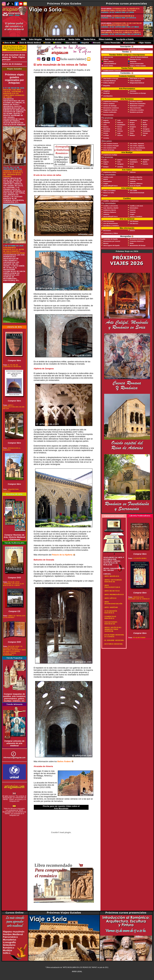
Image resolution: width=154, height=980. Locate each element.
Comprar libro (14, 360)
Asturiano (133, 91)
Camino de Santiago (110, 106)
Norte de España (135, 186)
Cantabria (107, 131)
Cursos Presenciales (137, 64)
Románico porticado (136, 112)
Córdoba (106, 138)
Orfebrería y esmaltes (137, 110)
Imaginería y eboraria (110, 110)
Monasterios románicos (111, 108)
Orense (106, 133)
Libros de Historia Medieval (139, 57)
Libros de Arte (108, 57)
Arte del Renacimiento (110, 224)
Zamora (145, 120)
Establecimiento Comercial (112, 71)
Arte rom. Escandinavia (137, 148)
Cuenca (132, 125)
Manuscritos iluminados (138, 104)
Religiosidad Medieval (137, 83)
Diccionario (107, 231)
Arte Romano (134, 221)
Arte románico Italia (110, 148)
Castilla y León (108, 177)
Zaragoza (133, 127)
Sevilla (132, 167)
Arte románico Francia (111, 144)
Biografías (107, 86)
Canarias (133, 210)
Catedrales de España (111, 239)
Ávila (119, 120)
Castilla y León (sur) (136, 206)
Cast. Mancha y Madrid (111, 208)
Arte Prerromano (109, 221)
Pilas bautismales (135, 108)
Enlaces (132, 231)
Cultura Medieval (135, 81)
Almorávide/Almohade (137, 193)
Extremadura (108, 181)
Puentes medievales (110, 112)
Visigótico (107, 91)
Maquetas (133, 61)
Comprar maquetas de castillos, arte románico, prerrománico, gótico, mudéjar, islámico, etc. (14, 697)
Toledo (106, 164)
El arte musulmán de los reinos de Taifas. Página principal (14, 57)
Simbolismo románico (137, 106)
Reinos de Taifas (109, 193)
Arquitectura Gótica (110, 172)
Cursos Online (108, 66)
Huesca (120, 127)
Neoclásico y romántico (111, 226)
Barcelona (107, 129)
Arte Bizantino (108, 96)
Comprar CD (14, 611)
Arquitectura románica (111, 101)
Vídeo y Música (109, 61)
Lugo (119, 133)
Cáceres (120, 135)
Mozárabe (107, 93)
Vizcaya (145, 133)
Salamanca (133, 120)
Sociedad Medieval (110, 81)
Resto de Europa (109, 150)
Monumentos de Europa (138, 245)
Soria (144, 123)
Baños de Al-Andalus (14, 65)
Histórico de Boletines (137, 49)
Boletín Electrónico (110, 49)
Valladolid (107, 123)
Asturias (120, 131)
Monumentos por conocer (112, 241)
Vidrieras (133, 172)
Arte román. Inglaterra (137, 146)
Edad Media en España (137, 79)
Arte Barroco (134, 224)
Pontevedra (146, 131)
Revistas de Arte (135, 59)
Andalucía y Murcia (136, 179)
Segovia (106, 120)
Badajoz (132, 135)
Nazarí (105, 195)
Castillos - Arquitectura (111, 201)
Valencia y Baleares (136, 184)
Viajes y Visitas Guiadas (138, 66)
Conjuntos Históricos (137, 241)
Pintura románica (109, 104)
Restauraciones (109, 115)
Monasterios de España (137, 239)
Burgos (132, 123)
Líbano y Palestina (136, 150)
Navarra (106, 127)
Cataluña (133, 181)
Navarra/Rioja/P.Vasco (111, 186)
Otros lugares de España (111, 245)
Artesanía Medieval (110, 64)
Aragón (106, 184)
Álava (132, 133)
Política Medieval (109, 83)
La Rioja (106, 135)
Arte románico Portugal (111, 146)
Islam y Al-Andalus (109, 191)
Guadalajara (121, 125)
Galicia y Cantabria (136, 217)
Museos (106, 243)
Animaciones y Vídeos (111, 233)
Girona (120, 129)
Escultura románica (136, 101)
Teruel (145, 127)
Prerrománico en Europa (138, 93)
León (105, 125)
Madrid (145, 125)
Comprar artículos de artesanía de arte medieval (14, 743)
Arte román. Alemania (137, 144)
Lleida (132, 129)
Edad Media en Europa (111, 79)
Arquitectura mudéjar (110, 155)
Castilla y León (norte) (111, 206)
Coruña (132, 131)
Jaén (144, 135)
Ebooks (106, 59)
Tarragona (146, 129)
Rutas (132, 243)
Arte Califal (133, 191)
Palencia (120, 123)
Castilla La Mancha (136, 177)
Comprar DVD (14, 578)
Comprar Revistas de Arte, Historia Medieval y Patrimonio (14, 537)
